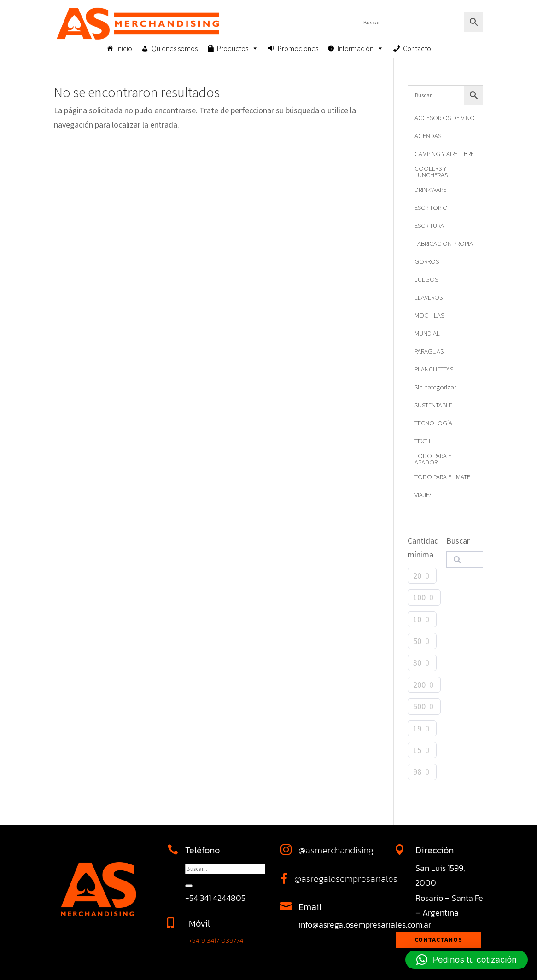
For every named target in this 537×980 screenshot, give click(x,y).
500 (419, 706)
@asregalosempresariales (346, 879)
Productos (238, 48)
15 (417, 750)
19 (417, 728)
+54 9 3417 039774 (216, 940)
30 (417, 663)
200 (419, 685)
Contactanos (438, 939)
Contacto (417, 48)
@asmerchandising (336, 850)
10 (417, 619)
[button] (467, 960)
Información (361, 48)
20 (417, 576)
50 (417, 641)
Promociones (298, 48)
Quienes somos (175, 48)
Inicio (124, 48)
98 (417, 772)
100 (419, 597)
